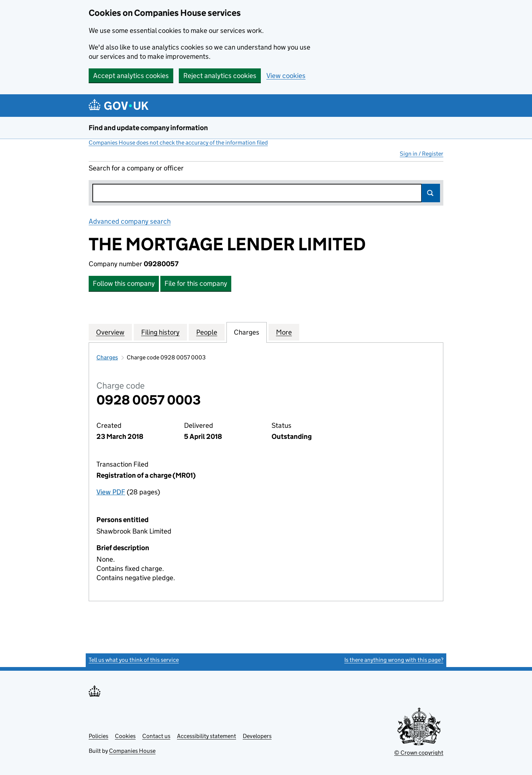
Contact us (156, 736)
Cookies (125, 736)
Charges (107, 357)
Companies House (132, 751)
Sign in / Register (422, 154)
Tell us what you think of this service (134, 660)
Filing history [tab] (160, 332)
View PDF (111, 492)
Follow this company (124, 283)
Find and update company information (148, 128)
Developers (257, 736)
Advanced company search (130, 221)
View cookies (286, 76)
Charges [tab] (247, 332)
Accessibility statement (207, 736)
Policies (98, 736)
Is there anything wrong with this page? (394, 660)
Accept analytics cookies (131, 76)
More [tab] (284, 332)
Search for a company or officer (136, 168)
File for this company (196, 283)
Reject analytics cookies (220, 76)
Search (431, 193)
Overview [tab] (110, 332)
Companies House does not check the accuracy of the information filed (178, 143)
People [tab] (207, 332)
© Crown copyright (419, 753)
